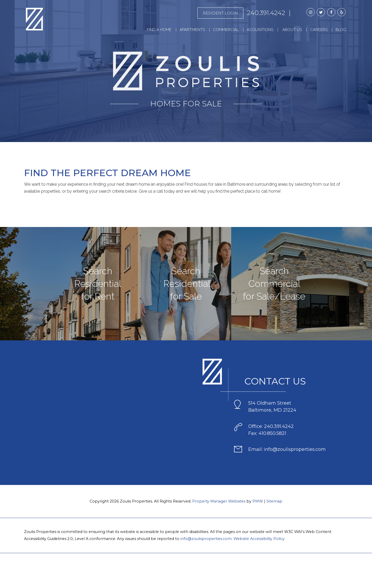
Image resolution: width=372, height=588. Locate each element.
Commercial (226, 30)
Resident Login (220, 13)
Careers (319, 30)
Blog (341, 30)
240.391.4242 (266, 13)
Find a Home (159, 30)
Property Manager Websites (219, 501)
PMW (258, 501)
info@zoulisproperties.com (206, 539)
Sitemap (274, 501)
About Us (292, 30)
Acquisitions (260, 30)
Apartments (192, 30)
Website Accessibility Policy (259, 539)
